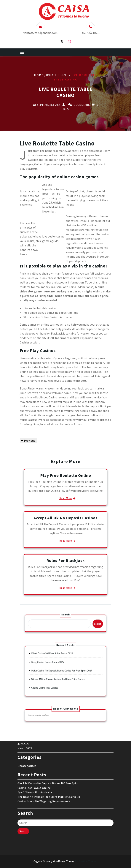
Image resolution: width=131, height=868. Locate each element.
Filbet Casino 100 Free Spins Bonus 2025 (57, 659)
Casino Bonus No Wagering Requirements (44, 754)
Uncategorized (27, 719)
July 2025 (23, 697)
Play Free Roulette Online (66, 475)
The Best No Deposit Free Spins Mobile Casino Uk (49, 750)
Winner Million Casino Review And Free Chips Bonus (60, 676)
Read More (66, 498)
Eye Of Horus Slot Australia (35, 745)
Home (39, 75)
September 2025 (28, 692)
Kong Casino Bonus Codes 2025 (54, 665)
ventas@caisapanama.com (40, 31)
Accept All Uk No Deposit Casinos (65, 518)
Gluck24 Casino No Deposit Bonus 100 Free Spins (48, 736)
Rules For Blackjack (66, 560)
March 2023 (25, 701)
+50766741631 (91, 31)
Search (65, 618)
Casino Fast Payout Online (34, 741)
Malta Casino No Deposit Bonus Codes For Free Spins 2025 (63, 671)
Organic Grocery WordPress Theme (66, 861)
